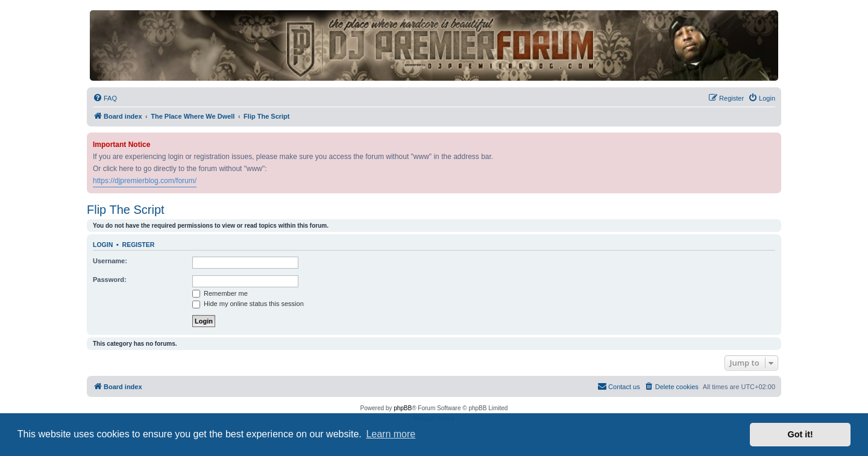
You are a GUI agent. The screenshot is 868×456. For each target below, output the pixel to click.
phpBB (403, 408)
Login (103, 245)
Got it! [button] (800, 434)
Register (139, 245)
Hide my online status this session (248, 304)
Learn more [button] (391, 434)
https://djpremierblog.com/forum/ (145, 181)
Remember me (220, 293)
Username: (110, 261)
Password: (110, 280)
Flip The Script (126, 210)
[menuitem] (105, 98)
